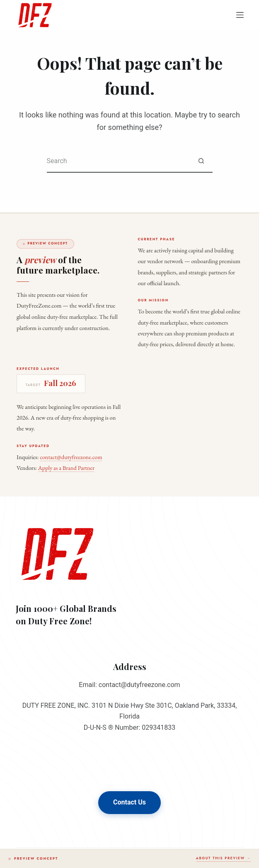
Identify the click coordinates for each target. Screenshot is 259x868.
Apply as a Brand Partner (66, 468)
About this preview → (223, 858)
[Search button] (201, 161)
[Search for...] (118, 161)
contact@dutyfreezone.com (71, 457)
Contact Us (129, 802)
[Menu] (240, 15)
